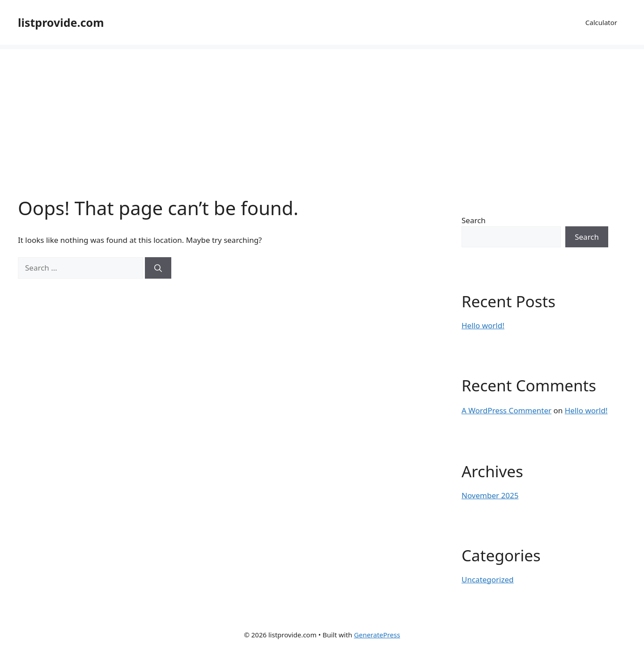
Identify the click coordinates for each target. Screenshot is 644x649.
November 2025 (490, 495)
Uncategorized (488, 579)
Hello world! (483, 325)
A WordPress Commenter (506, 410)
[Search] (158, 268)
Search (474, 220)
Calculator (601, 22)
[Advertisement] (322, 112)
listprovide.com (61, 22)
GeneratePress (377, 635)
